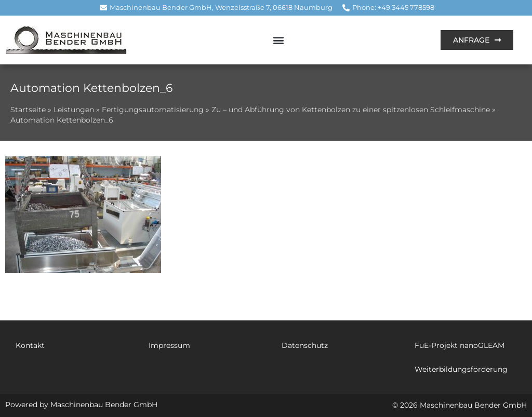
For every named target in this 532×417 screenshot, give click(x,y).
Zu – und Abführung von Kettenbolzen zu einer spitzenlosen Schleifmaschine (351, 110)
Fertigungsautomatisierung (153, 110)
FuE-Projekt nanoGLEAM (460, 345)
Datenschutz (305, 345)
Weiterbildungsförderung (461, 369)
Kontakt (30, 345)
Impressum (169, 345)
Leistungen (74, 110)
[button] (278, 40)
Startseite (28, 110)
